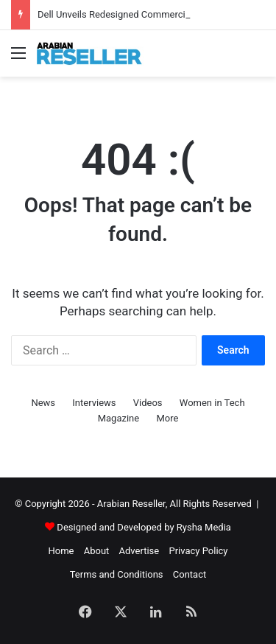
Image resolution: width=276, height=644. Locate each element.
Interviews (94, 403)
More (167, 418)
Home (61, 551)
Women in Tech (212, 403)
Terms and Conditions (117, 574)
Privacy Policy (198, 551)
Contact (190, 574)
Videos (148, 403)
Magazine (118, 418)
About (97, 551)
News (43, 403)
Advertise (139, 551)
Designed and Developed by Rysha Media (144, 527)
